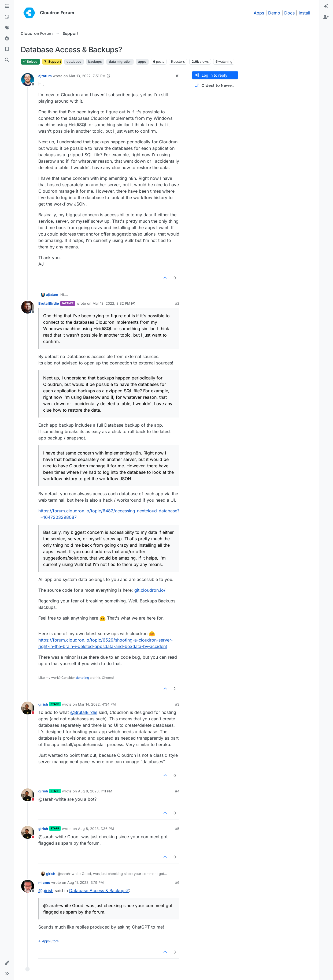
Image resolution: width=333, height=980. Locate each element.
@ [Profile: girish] (46, 890)
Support (52, 62)
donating (82, 678)
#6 (177, 882)
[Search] (7, 60)
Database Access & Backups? (99, 890)
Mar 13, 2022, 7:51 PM (87, 76)
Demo (274, 13)
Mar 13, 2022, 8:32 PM (111, 303)
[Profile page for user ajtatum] (28, 80)
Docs (289, 13)
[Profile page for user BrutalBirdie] (28, 307)
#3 (177, 704)
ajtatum (45, 76)
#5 (177, 829)
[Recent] (7, 17)
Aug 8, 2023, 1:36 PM (96, 829)
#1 (178, 76)
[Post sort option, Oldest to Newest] (215, 86)
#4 (177, 791)
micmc (44, 882)
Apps (259, 13)
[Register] (326, 17)
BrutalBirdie (49, 303)
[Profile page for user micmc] (28, 886)
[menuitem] (326, 6)
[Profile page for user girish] (28, 708)
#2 (177, 303)
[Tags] (7, 28)
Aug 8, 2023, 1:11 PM (95, 791)
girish (43, 704)
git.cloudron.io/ (150, 590)
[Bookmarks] (7, 49)
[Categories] (7, 6)
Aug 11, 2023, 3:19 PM (86, 882)
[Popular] (7, 39)
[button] (7, 963)
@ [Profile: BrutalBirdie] (84, 712)
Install (304, 13)
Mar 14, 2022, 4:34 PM (97, 704)
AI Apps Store (49, 941)
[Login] (326, 6)
